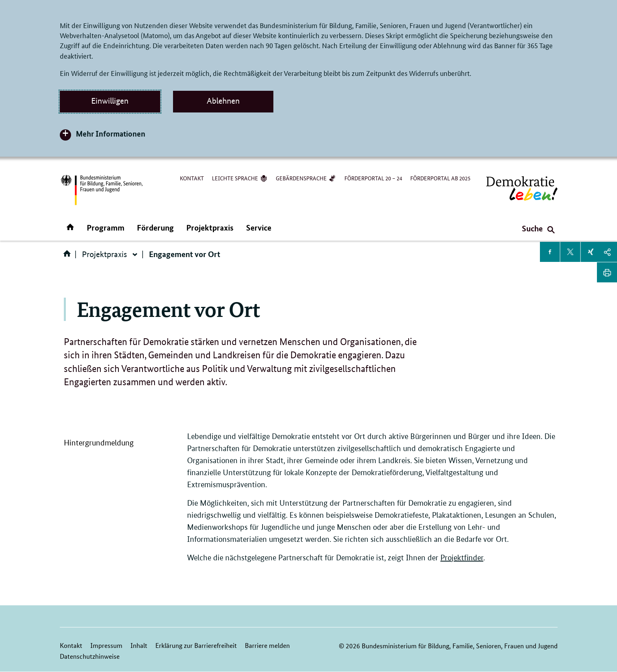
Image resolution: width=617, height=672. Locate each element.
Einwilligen (110, 101)
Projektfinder (462, 558)
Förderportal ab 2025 (440, 178)
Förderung (155, 228)
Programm (106, 228)
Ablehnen (223, 101)
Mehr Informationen (111, 134)
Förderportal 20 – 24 (373, 178)
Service (259, 228)
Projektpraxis (210, 228)
